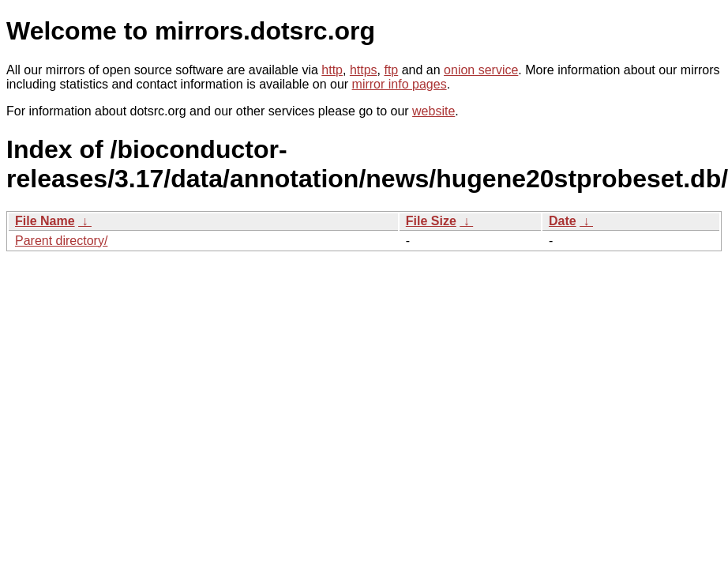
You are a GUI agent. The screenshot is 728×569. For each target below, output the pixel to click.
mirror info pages (400, 84)
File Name (45, 221)
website (433, 111)
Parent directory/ (61, 241)
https (364, 70)
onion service (481, 70)
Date (563, 221)
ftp (391, 70)
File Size (431, 221)
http (332, 70)
